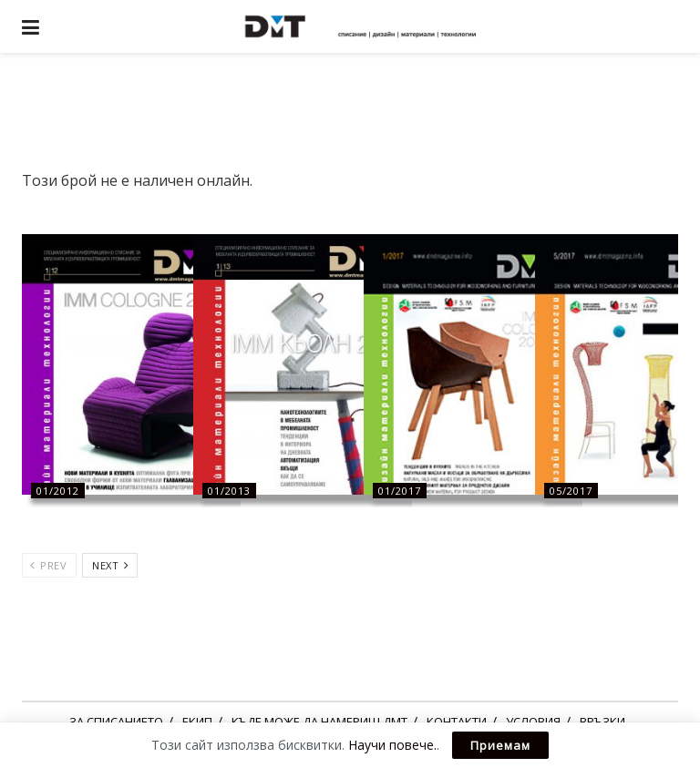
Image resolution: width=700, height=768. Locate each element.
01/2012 (58, 491)
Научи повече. (392, 745)
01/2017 (400, 491)
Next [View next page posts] (110, 565)
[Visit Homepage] (363, 26)
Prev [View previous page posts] (48, 565)
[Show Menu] (31, 26)
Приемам (500, 745)
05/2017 (571, 491)
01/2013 (229, 491)
